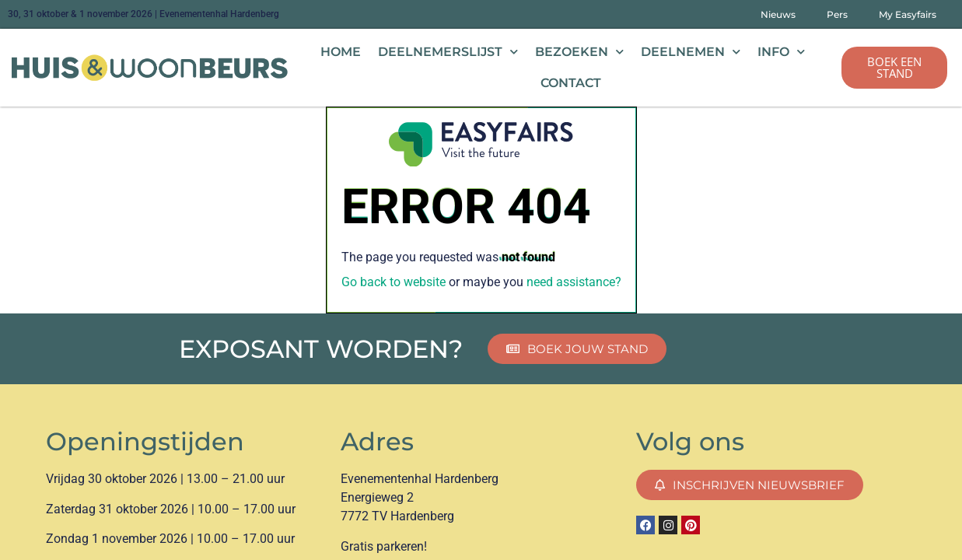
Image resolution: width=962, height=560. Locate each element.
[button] (894, 68)
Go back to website (394, 282)
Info (781, 52)
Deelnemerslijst (448, 52)
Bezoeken (579, 52)
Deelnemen (691, 52)
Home (341, 52)
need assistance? (574, 282)
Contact (571, 83)
